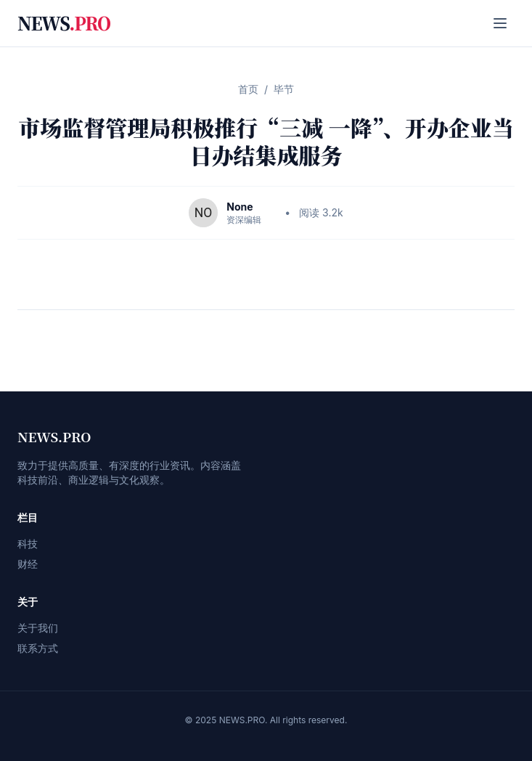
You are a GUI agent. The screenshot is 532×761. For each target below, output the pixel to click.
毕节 (284, 89)
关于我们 (38, 628)
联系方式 (38, 648)
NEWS (64, 23)
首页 (248, 89)
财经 (28, 564)
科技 (28, 544)
